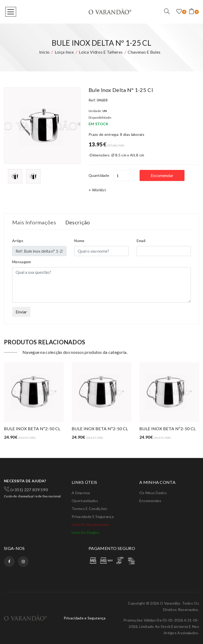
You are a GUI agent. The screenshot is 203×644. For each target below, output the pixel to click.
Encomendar (162, 175)
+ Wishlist (97, 190)
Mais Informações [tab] (34, 222)
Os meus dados (153, 493)
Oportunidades (85, 501)
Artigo (18, 241)
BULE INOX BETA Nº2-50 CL (32, 428)
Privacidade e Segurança (93, 516)
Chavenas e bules (144, 52)
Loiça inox (64, 52)
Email (141, 241)
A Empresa (81, 493)
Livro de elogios (85, 532)
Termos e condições (89, 509)
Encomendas (150, 501)
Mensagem (22, 262)
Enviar (21, 312)
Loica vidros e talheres (101, 52)
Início (44, 52)
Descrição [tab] (78, 222)
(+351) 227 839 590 (26, 489)
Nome (79, 241)
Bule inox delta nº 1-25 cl (121, 90)
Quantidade (99, 175)
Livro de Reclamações (90, 524)
